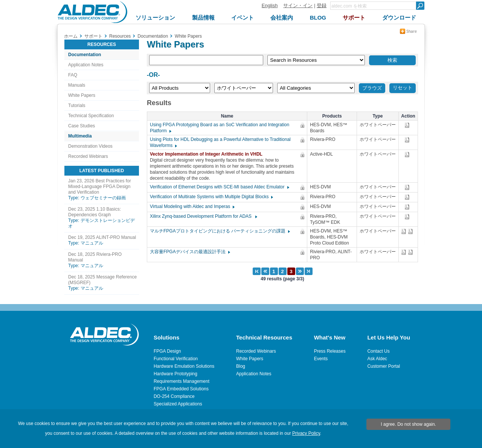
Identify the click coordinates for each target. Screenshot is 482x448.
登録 (322, 5)
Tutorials (77, 106)
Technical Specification (91, 116)
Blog (241, 366)
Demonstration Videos (90, 146)
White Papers (82, 95)
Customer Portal (384, 366)
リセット (403, 88)
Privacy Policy (306, 433)
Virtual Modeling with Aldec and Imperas (192, 206)
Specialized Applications (178, 404)
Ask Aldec (377, 359)
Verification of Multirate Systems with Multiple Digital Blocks (211, 197)
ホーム (71, 36)
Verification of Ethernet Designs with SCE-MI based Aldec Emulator (219, 187)
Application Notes (86, 65)
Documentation (85, 55)
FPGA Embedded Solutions (181, 389)
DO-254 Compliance (174, 396)
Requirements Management (182, 381)
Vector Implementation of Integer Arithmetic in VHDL (208, 154)
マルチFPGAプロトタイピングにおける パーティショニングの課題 (220, 231)
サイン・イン (298, 5)
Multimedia (80, 136)
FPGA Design (167, 351)
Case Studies (82, 126)
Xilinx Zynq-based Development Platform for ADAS (203, 216)
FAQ (73, 75)
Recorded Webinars (88, 156)
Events (321, 359)
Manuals (77, 85)
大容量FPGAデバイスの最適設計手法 (190, 252)
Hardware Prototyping (175, 374)
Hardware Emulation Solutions (184, 366)
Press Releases (330, 351)
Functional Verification (176, 359)
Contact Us (378, 351)
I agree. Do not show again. (408, 424)
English (270, 5)
